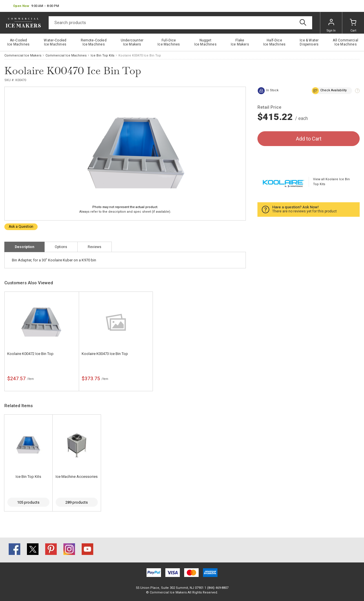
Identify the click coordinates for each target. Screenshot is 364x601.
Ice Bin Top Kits (103, 55)
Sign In (331, 26)
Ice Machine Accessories (77, 477)
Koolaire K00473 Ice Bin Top (105, 354)
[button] (36, 6)
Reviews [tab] (95, 247)
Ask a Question (21, 227)
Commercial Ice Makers (23, 55)
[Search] (180, 23)
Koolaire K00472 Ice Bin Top (30, 354)
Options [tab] (61, 247)
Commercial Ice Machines (66, 55)
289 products (77, 502)
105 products (28, 502)
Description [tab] (24, 247)
